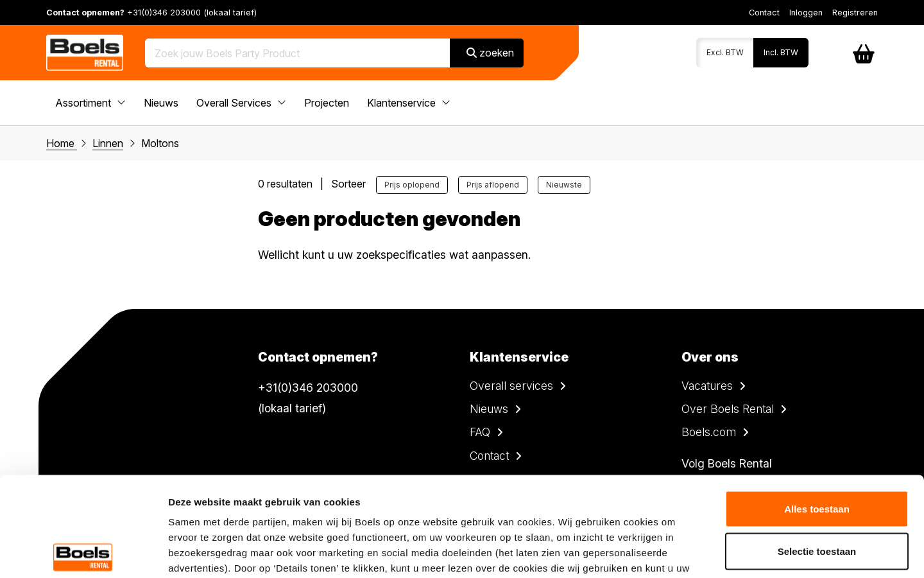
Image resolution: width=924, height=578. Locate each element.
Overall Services (241, 103)
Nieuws (161, 103)
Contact (764, 13)
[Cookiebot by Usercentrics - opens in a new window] (83, 553)
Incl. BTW (781, 52)
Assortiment (90, 103)
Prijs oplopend (412, 185)
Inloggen (806, 13)
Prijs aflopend (493, 185)
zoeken (490, 53)
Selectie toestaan (817, 452)
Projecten (327, 103)
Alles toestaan (817, 409)
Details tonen (693, 553)
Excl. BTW (725, 52)
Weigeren (817, 494)
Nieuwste (564, 185)
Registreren (855, 13)
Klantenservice (409, 103)
